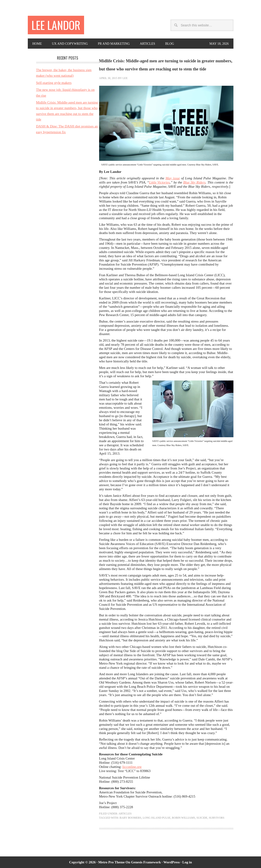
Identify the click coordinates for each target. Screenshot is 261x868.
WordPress (172, 862)
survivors (217, 818)
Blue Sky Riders (194, 182)
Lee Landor (56, 25)
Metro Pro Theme (111, 862)
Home (37, 44)
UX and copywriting (70, 44)
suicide (202, 818)
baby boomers (130, 818)
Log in (187, 862)
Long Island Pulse (157, 818)
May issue (173, 178)
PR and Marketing (114, 44)
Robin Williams (183, 818)
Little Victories (159, 182)
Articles (148, 44)
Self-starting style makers (54, 83)
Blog (170, 44)
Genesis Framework (146, 862)
